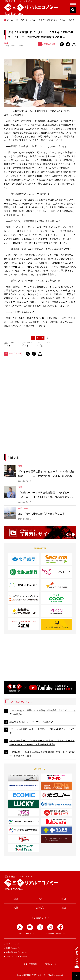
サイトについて (13, 944)
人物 (16, 908)
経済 (16, 899)
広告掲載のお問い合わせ (17, 952)
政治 (40, 899)
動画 (64, 908)
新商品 (40, 908)
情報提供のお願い (14, 948)
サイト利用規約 (30, 964)
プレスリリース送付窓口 (17, 956)
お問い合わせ (51, 964)
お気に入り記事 (47, 44)
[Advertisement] (40, 387)
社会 (64, 899)
